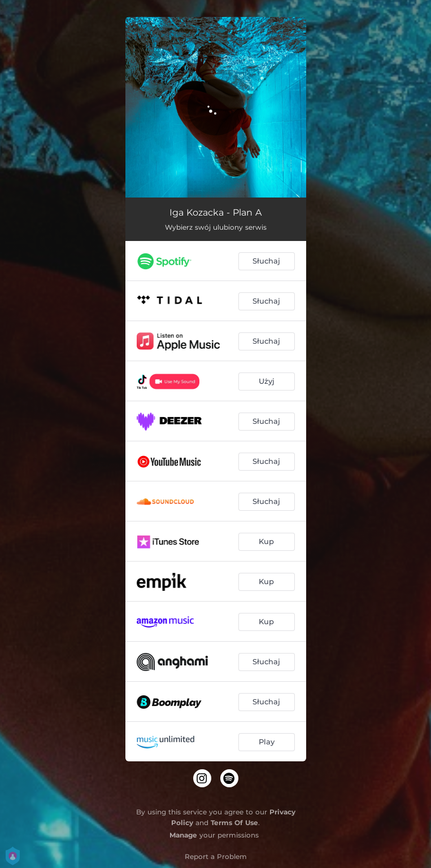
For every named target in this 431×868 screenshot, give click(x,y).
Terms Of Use (234, 823)
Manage (183, 835)
